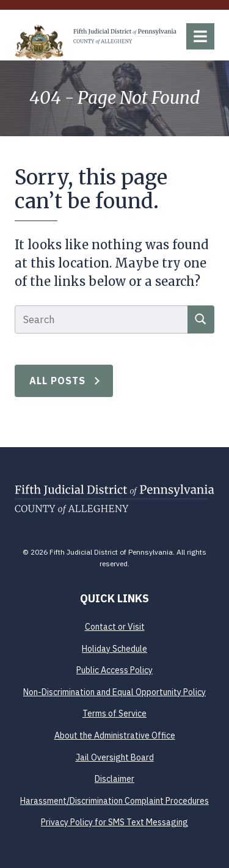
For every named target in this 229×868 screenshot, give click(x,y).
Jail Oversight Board (115, 757)
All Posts (58, 381)
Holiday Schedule (114, 649)
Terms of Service (114, 713)
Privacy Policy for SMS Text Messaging (114, 822)
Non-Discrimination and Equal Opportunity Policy (114, 692)
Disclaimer (114, 779)
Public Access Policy (114, 670)
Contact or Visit (115, 627)
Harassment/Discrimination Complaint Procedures (114, 801)
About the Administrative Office (115, 735)
